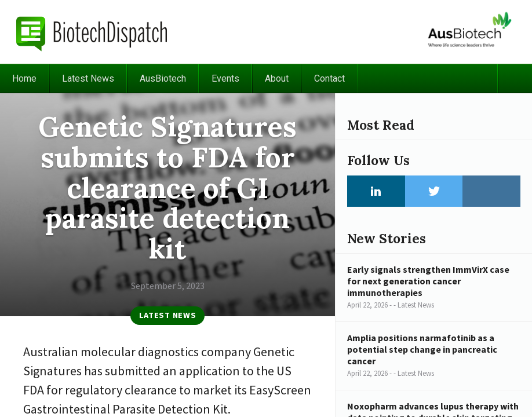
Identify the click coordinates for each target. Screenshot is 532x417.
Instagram (491, 191)
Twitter (434, 191)
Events (225, 78)
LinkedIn (376, 191)
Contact (329, 78)
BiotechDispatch (92, 32)
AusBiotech (163, 78)
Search (515, 78)
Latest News (88, 78)
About (277, 78)
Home (24, 78)
